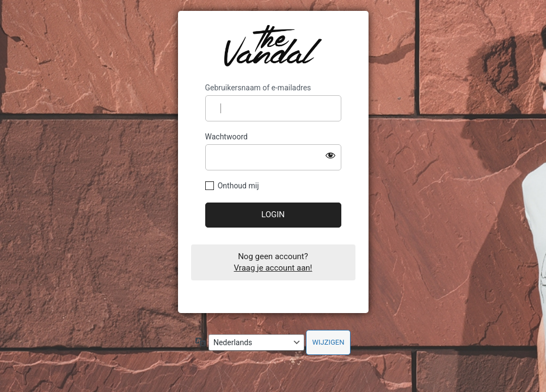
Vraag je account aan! (273, 268)
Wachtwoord (226, 137)
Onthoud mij (238, 186)
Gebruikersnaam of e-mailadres (258, 88)
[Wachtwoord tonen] (330, 155)
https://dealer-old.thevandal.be (273, 47)
